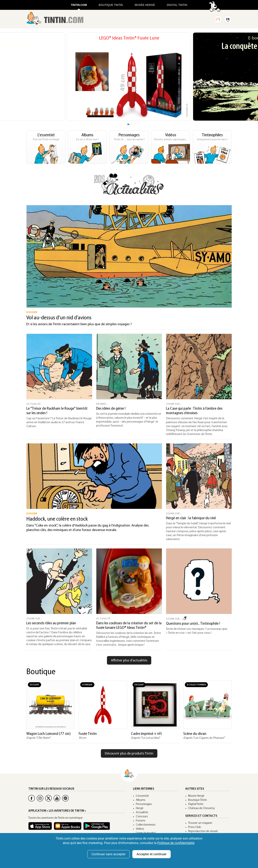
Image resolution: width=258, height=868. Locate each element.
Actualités (142, 813)
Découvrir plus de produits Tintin (129, 754)
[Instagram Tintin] (40, 798)
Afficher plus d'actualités (129, 661)
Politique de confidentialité (176, 843)
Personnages (144, 804)
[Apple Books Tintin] (69, 828)
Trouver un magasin (200, 823)
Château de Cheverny (201, 808)
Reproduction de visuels (203, 831)
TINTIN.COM (79, 5)
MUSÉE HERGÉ (145, 5)
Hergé (140, 808)
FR (228, 20)
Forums (141, 821)
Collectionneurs (146, 825)
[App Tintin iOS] (41, 828)
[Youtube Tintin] (57, 798)
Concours (142, 817)
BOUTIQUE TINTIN (111, 5)
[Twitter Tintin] (48, 798)
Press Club (195, 827)
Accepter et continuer (151, 854)
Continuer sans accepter (108, 854)
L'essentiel (142, 796)
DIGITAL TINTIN (177, 5)
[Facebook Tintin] (32, 798)
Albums (141, 800)
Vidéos (140, 829)
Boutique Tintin (198, 800)
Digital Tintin (196, 804)
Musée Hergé (196, 796)
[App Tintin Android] (98, 828)
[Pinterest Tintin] (65, 798)
